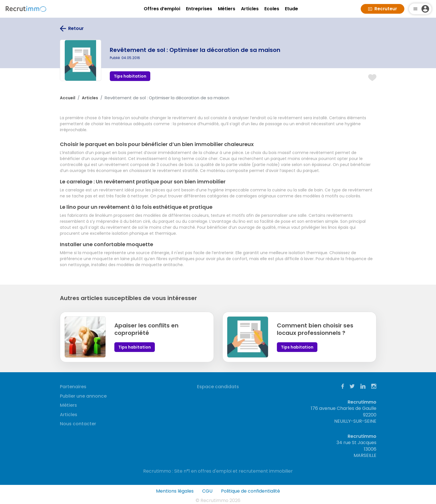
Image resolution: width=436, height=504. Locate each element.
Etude (291, 9)
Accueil (68, 98)
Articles (250, 9)
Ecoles (272, 9)
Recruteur (383, 9)
